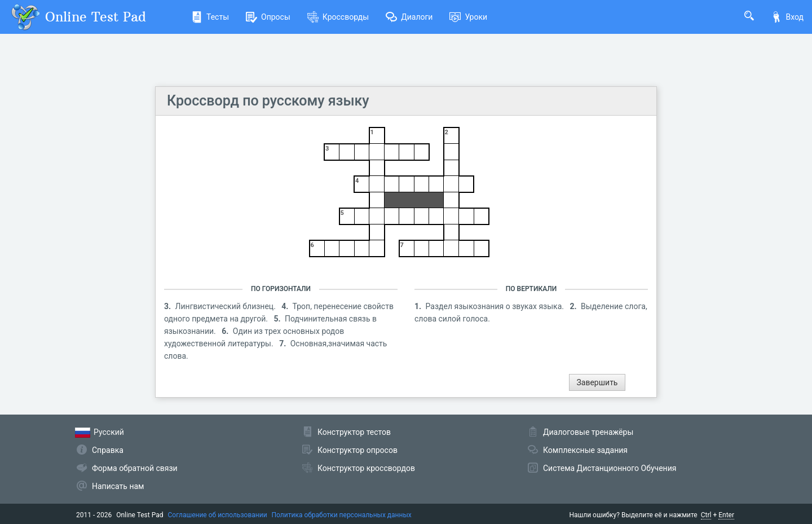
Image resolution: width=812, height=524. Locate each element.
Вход (787, 17)
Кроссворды (338, 17)
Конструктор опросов (358, 450)
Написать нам (118, 486)
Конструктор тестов (354, 432)
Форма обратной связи (135, 468)
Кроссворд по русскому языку (268, 101)
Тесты (210, 17)
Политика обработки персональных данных (342, 515)
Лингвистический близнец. (227, 306)
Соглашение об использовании (218, 515)
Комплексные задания (585, 450)
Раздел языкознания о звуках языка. (496, 306)
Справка (108, 450)
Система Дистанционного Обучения (610, 468)
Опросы (268, 17)
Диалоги (409, 17)
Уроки (468, 17)
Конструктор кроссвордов (366, 468)
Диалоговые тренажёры (588, 432)
